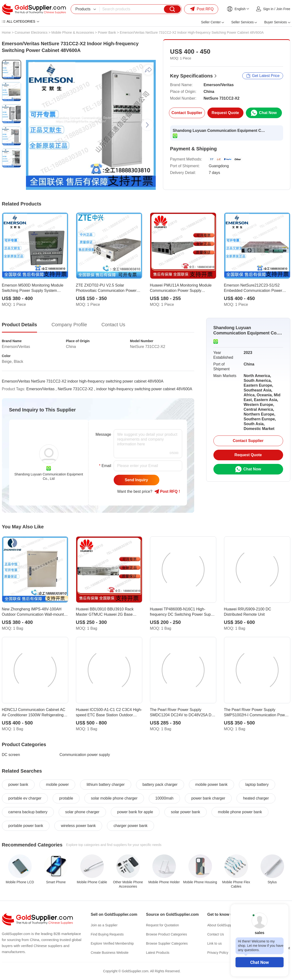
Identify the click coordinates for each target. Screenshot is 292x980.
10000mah (164, 798)
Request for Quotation (163, 925)
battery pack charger (160, 785)
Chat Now (260, 962)
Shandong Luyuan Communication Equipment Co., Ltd (220, 131)
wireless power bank (78, 826)
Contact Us (216, 934)
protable (66, 798)
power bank (18, 785)
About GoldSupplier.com (226, 925)
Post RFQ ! (167, 492)
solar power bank (186, 812)
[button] (147, 125)
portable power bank (26, 826)
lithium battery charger (106, 785)
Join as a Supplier (104, 925)
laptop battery (257, 785)
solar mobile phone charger (114, 798)
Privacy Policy (218, 953)
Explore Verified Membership (112, 943)
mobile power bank (211, 785)
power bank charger (208, 798)
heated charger (256, 798)
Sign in (268, 9)
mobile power (57, 785)
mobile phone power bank (240, 812)
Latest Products (158, 953)
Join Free (283, 9)
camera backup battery (28, 812)
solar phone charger (82, 812)
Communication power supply (85, 755)
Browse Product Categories (167, 934)
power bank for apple (135, 812)
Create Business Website (110, 953)
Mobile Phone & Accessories (73, 32)
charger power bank (130, 826)
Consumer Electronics (31, 32)
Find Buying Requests (107, 934)
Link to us (215, 943)
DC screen (11, 755)
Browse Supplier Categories (167, 943)
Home (6, 32)
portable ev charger (25, 798)
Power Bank (107, 32)
